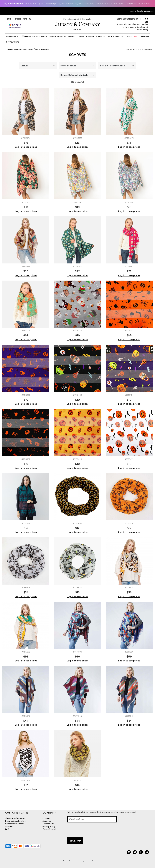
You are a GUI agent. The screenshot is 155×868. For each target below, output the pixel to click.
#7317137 (129, 202)
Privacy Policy (49, 826)
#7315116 (26, 523)
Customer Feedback (15, 824)
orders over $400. (19, 19)
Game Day (90, 36)
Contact (46, 818)
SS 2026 (44, 36)
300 (142, 49)
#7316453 (77, 395)
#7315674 (129, 523)
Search (145, 36)
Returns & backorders (15, 821)
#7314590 (129, 652)
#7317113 (26, 202)
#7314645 (129, 716)
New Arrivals (12, 36)
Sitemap (9, 826)
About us (47, 821)
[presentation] (90, 830)
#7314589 (77, 652)
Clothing (81, 36)
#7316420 (77, 459)
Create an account (145, 11)
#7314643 (26, 716)
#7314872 (26, 652)
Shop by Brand (114, 36)
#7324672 (129, 138)
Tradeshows (48, 824)
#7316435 (129, 459)
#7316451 (129, 331)
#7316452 (26, 395)
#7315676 (77, 588)
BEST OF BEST (127, 36)
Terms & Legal (49, 829)
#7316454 (129, 395)
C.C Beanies (25, 36)
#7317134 (77, 202)
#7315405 (26, 331)
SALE (135, 36)
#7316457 (26, 459)
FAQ (7, 829)
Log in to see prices (26, 147)
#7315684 (26, 267)
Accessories (70, 36)
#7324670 (26, 138)
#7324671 (77, 138)
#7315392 (77, 267)
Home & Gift (101, 36)
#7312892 (26, 780)
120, (138, 49)
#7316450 (77, 331)
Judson (16, 4)
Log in (132, 11)
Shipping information (15, 818)
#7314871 (129, 588)
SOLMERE (36, 36)
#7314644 (77, 716)
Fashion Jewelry (56, 36)
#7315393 (129, 267)
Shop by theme (13, 42)
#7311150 (77, 780)
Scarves (77, 55)
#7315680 (77, 523)
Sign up (75, 841)
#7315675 (26, 588)
